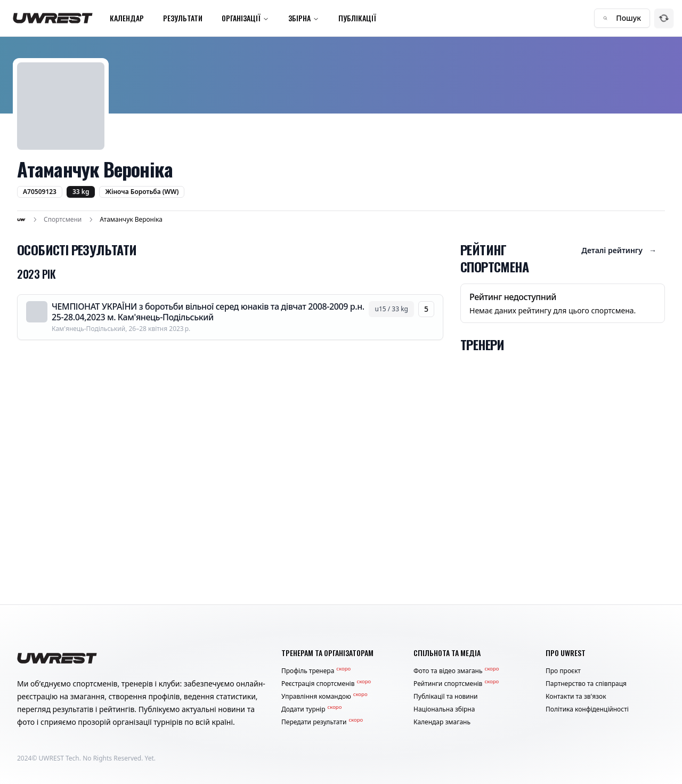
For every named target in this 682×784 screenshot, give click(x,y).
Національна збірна (444, 709)
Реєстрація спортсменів (326, 684)
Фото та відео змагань (456, 671)
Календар (127, 18)
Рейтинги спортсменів (456, 684)
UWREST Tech (59, 758)
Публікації (357, 18)
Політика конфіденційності (587, 709)
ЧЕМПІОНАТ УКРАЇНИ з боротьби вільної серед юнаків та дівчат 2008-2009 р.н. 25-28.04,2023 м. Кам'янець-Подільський (208, 312)
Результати (183, 18)
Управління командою (324, 697)
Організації (245, 18)
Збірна (304, 18)
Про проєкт (563, 671)
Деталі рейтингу (619, 250)
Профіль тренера (316, 671)
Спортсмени (63, 220)
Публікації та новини (446, 697)
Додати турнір (311, 709)
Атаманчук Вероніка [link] (131, 220)
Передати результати (322, 722)
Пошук (622, 18)
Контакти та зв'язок (576, 697)
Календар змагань (442, 722)
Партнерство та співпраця (586, 684)
